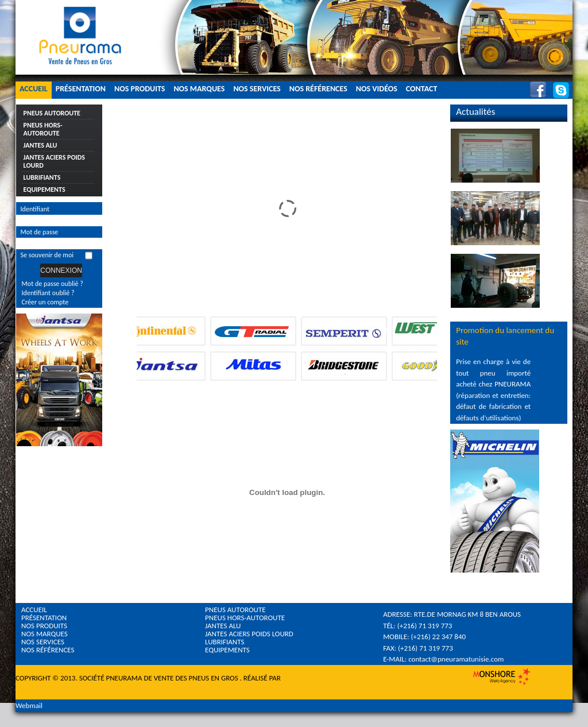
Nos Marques (199, 89)
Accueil (34, 89)
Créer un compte (45, 302)
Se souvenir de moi (47, 255)
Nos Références (318, 89)
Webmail (29, 705)
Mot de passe (40, 232)
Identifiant (35, 209)
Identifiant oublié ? (48, 293)
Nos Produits (140, 89)
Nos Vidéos (377, 89)
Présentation (81, 89)
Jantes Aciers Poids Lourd (54, 161)
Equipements (45, 190)
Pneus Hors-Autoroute (43, 129)
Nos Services (257, 89)
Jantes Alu (40, 145)
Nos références (48, 650)
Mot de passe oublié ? (53, 284)
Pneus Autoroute (52, 113)
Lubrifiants (42, 177)
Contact (422, 89)
